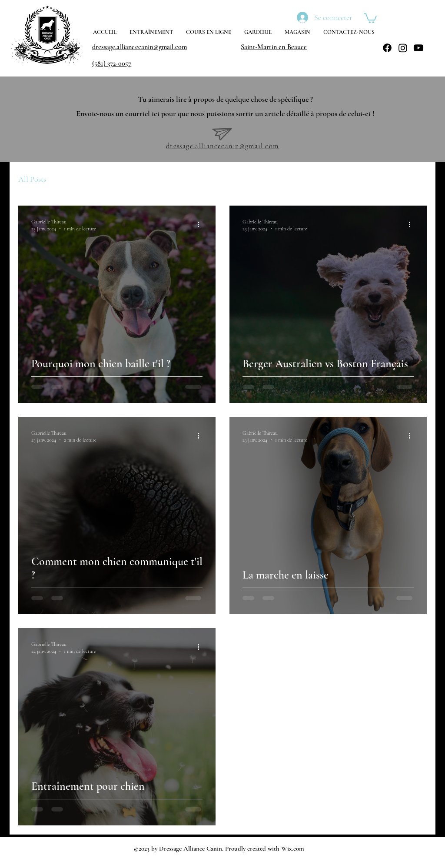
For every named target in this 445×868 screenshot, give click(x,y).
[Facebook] (387, 48)
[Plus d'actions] (201, 225)
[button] (370, 18)
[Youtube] (418, 48)
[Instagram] (403, 48)
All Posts (32, 179)
